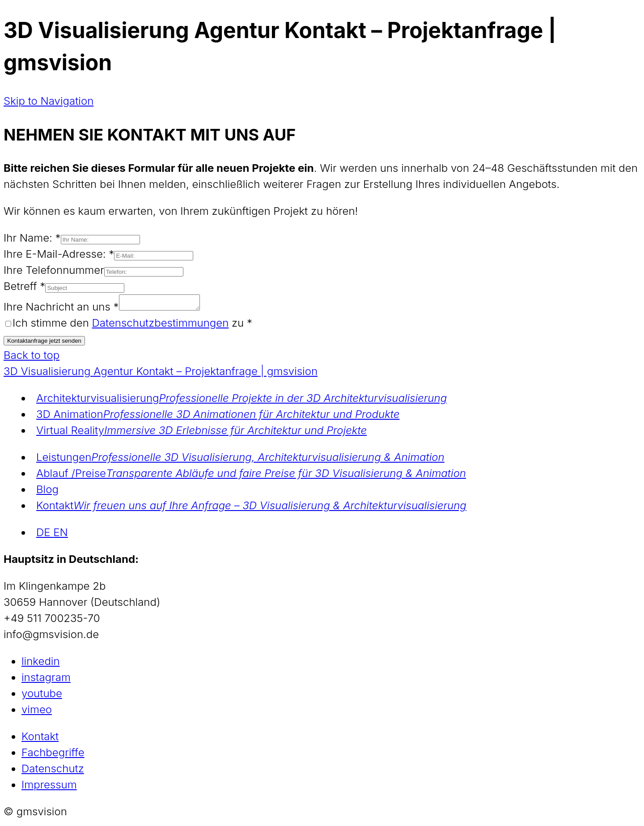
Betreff (24, 286)
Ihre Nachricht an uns (61, 309)
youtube (42, 696)
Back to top (32, 358)
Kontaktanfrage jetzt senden (44, 343)
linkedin (41, 664)
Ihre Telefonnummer (54, 270)
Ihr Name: (32, 238)
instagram (46, 680)
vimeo (37, 712)
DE (45, 535)
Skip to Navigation (49, 101)
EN (61, 535)
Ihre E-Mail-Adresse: (59, 254)
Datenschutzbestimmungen (161, 326)
